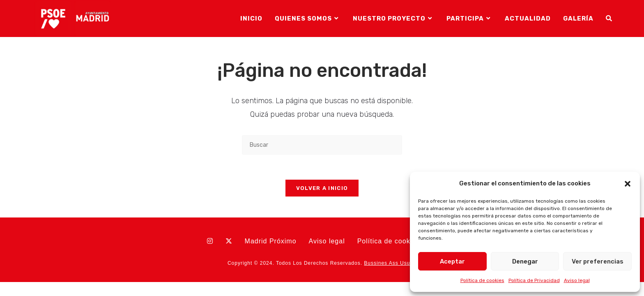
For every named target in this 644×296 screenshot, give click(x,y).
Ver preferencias (598, 261)
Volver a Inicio (322, 188)
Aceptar (452, 261)
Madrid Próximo (271, 241)
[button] (628, 184)
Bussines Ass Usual (389, 263)
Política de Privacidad (534, 280)
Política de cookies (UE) (397, 241)
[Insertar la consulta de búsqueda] (322, 145)
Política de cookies (482, 280)
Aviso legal (577, 280)
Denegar (525, 261)
